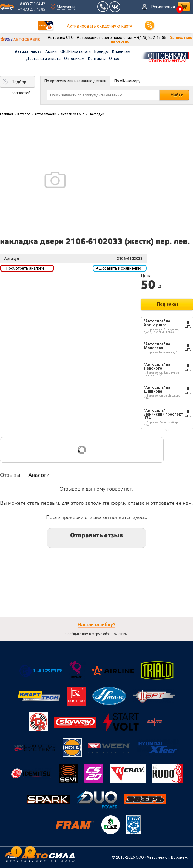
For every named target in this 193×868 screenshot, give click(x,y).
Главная (6, 114)
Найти (177, 95)
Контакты (97, 59)
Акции (51, 51)
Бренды (101, 51)
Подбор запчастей (21, 83)
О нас (114, 59)
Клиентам (121, 51)
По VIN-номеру (127, 81)
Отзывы (10, 475)
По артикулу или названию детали (75, 81)
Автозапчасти (28, 51)
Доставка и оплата (43, 59)
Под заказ (168, 304)
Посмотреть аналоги (25, 268)
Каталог (24, 114)
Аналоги (39, 475)
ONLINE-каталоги (76, 51)
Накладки (96, 114)
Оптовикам (74, 59)
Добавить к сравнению (119, 268)
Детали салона (73, 114)
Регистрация (163, 7)
